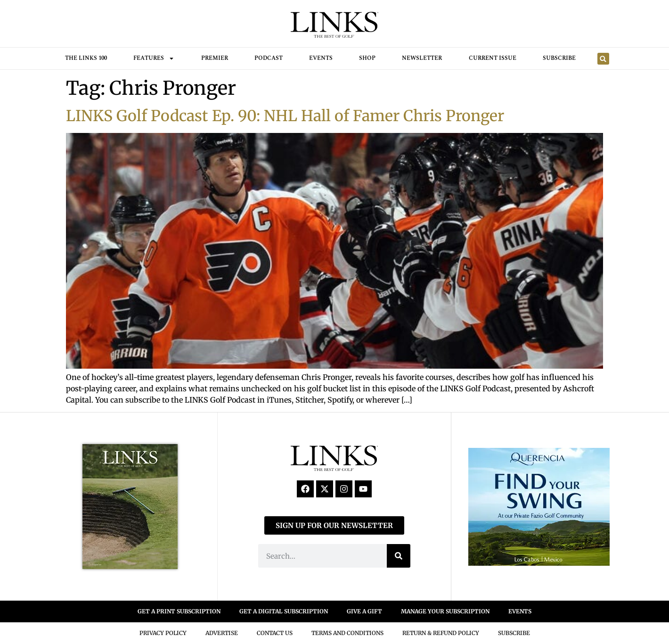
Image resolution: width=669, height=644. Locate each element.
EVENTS (520, 611)
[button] (603, 59)
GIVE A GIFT (364, 611)
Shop (367, 58)
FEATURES (154, 58)
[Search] (399, 556)
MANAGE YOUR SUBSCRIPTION (445, 611)
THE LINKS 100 (86, 58)
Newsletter (422, 58)
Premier (215, 58)
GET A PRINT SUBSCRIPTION (179, 611)
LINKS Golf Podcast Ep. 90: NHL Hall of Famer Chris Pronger (285, 116)
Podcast (269, 58)
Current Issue (493, 58)
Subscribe (559, 58)
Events (321, 58)
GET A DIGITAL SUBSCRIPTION (284, 611)
